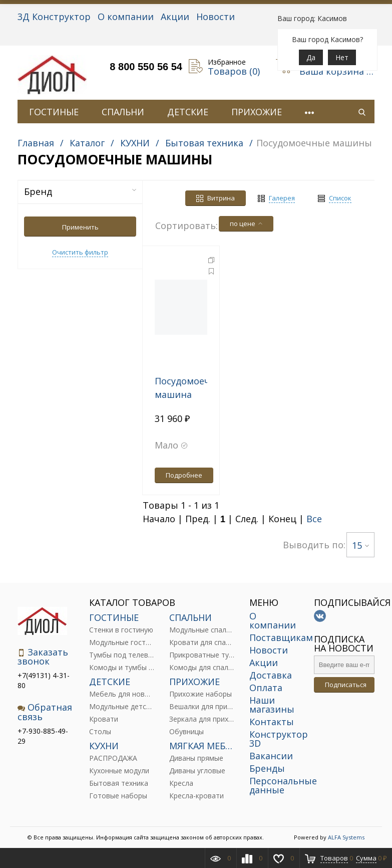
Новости (216, 17)
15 (360, 545)
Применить (80, 227)
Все (314, 519)
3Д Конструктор (54, 17)
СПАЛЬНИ (123, 112)
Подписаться (346, 685)
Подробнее (184, 475)
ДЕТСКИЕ (188, 112)
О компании (126, 17)
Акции (175, 17)
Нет (342, 57)
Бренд (80, 191)
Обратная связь (45, 712)
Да (311, 57)
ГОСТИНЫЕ (54, 112)
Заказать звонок (43, 657)
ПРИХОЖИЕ (257, 112)
